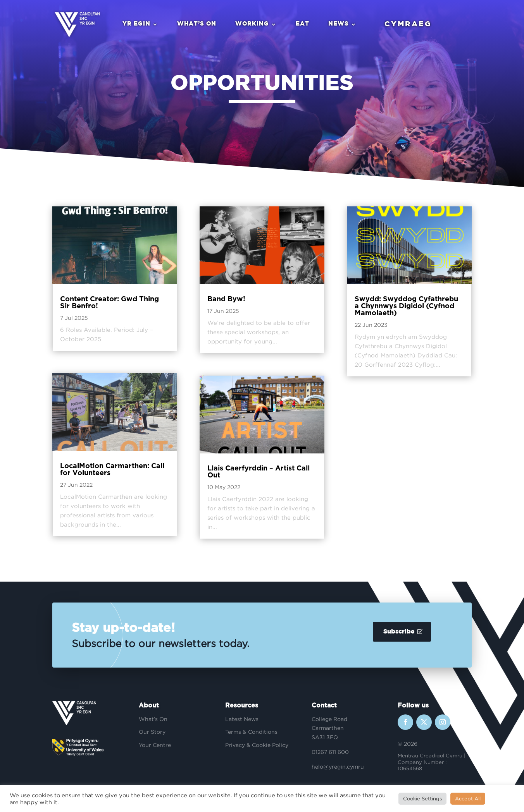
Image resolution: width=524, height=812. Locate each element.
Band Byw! (226, 299)
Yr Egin (136, 24)
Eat (302, 24)
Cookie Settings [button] (422, 798)
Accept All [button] (468, 798)
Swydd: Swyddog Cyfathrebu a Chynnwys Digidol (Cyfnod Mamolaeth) (406, 306)
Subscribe (399, 632)
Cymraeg (408, 24)
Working (252, 24)
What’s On (196, 24)
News (338, 24)
